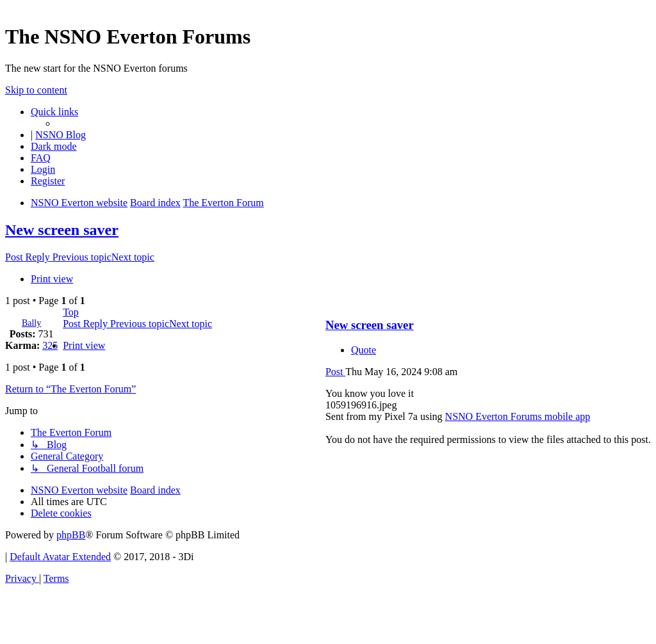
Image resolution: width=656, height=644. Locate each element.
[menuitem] (41, 158)
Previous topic (82, 257)
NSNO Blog (61, 135)
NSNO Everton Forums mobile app (518, 416)
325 (50, 345)
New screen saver (62, 230)
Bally (31, 323)
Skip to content (36, 90)
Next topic (133, 257)
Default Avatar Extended (60, 557)
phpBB (71, 535)
